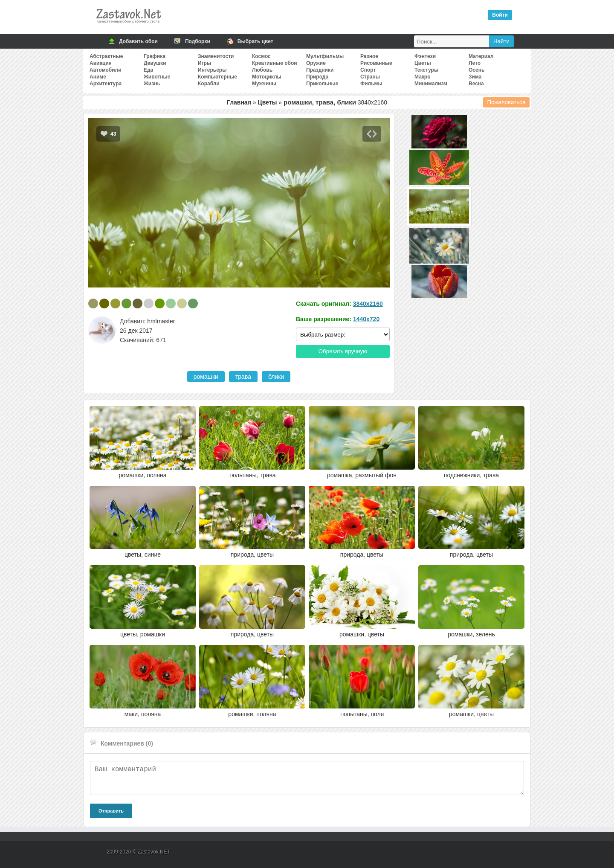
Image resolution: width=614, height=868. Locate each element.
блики (276, 377)
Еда (148, 70)
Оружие (316, 63)
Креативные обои (275, 63)
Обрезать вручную (343, 351)
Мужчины (264, 84)
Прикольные (322, 84)
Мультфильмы (325, 56)
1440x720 (366, 319)
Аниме (98, 77)
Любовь (262, 70)
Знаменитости (216, 56)
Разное (369, 56)
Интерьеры (212, 70)
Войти (500, 15)
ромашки (206, 377)
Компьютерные (217, 77)
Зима (475, 77)
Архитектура (106, 84)
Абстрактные (106, 56)
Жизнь (152, 84)
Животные (157, 77)
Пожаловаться (507, 102)
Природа (317, 77)
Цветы (423, 63)
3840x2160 (368, 304)
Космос (261, 56)
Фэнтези (425, 56)
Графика (155, 56)
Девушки (155, 63)
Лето (475, 63)
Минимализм (431, 84)
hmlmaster (161, 321)
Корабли (209, 84)
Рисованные (376, 63)
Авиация (101, 63)
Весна (476, 84)
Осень (476, 70)
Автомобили (106, 70)
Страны (370, 77)
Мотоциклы (267, 77)
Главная (239, 102)
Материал (481, 56)
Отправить (111, 811)
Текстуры (426, 70)
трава (243, 377)
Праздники (320, 70)
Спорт (368, 70)
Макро (422, 77)
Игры (204, 63)
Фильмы (371, 84)
